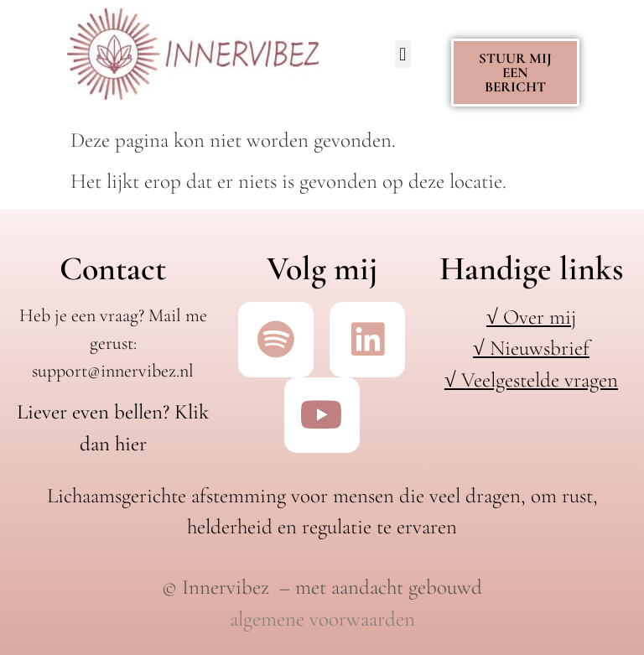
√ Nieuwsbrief (531, 348)
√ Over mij (531, 317)
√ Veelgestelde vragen (531, 380)
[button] (403, 54)
